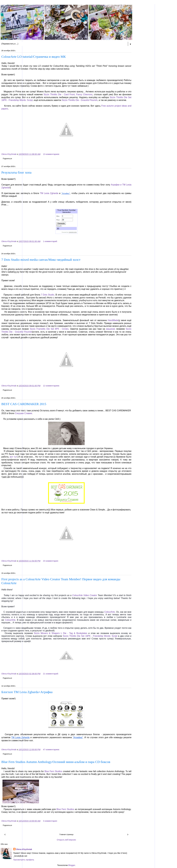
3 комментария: (50, 821)
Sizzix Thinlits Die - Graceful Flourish (80, 100)
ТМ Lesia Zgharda (49, 193)
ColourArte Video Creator (85, 595)
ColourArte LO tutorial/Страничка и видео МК (34, 57)
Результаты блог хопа (16, 172)
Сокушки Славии (24, 413)
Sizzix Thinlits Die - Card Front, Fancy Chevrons (68, 94)
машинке (111, 329)
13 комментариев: (51, 154)
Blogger (72, 865)
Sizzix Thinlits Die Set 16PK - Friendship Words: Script (90, 636)
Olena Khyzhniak (24, 849)
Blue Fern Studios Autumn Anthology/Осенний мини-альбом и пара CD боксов (56, 762)
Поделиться (7, 159)
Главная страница (66, 835)
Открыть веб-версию (66, 840)
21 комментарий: (51, 674)
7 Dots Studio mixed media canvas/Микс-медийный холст (41, 260)
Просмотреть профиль (24, 860)
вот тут (13, 457)
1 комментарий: (50, 241)
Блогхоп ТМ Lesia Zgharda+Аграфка (27, 692)
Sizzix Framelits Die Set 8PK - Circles (49, 329)
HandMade (113, 320)
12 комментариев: (51, 386)
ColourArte (110, 612)
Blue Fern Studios (53, 771)
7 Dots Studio (47, 295)
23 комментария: (51, 561)
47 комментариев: (51, 750)
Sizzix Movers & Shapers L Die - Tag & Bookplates (61, 633)
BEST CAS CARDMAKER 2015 (24, 404)
